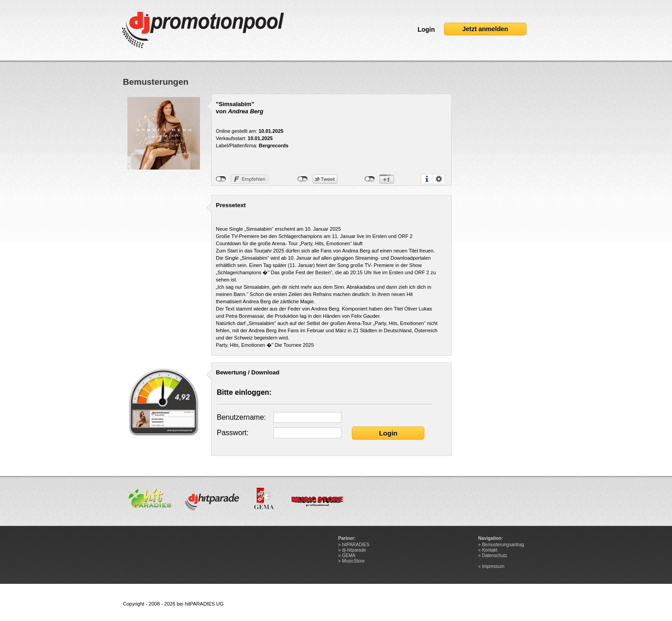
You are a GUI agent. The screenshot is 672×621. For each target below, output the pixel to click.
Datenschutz (495, 556)
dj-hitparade (354, 550)
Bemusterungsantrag (503, 545)
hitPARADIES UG (204, 604)
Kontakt (490, 550)
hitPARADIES (355, 545)
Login (426, 29)
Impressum (493, 566)
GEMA (348, 556)
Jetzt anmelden (485, 29)
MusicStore (353, 561)
